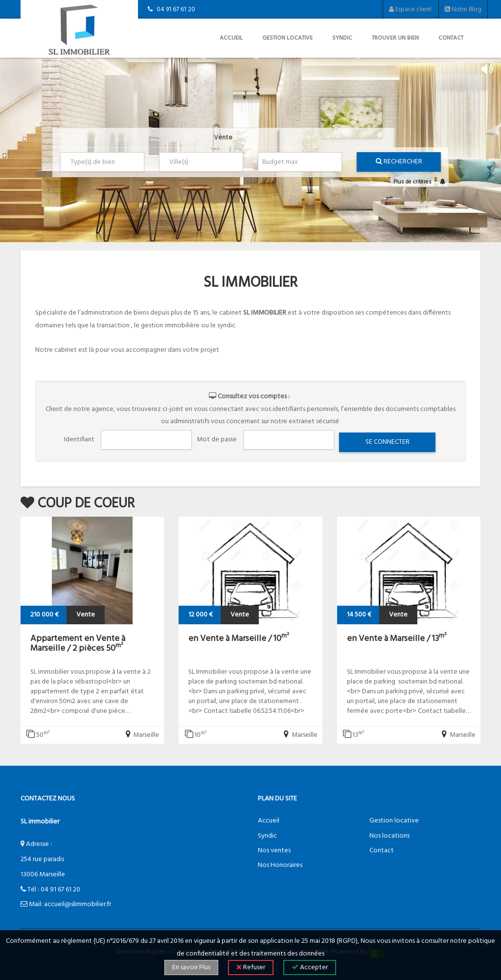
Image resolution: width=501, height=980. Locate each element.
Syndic (342, 38)
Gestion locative (287, 38)
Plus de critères (412, 182)
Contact (451, 38)
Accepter (310, 968)
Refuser (251, 968)
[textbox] (104, 162)
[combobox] (102, 162)
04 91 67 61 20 (60, 890)
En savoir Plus (191, 968)
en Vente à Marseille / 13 (397, 639)
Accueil (231, 38)
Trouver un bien (395, 38)
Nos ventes (274, 851)
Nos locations (389, 836)
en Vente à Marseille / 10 (239, 639)
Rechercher (399, 162)
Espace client (410, 10)
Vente (223, 138)
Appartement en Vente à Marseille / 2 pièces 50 (78, 644)
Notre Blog (463, 10)
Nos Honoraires (280, 865)
